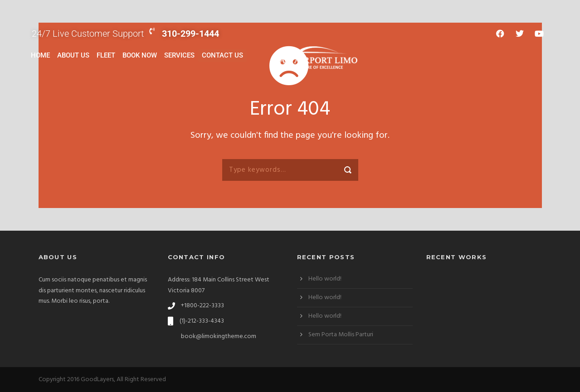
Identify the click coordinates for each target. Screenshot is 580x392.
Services (179, 55)
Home (40, 55)
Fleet (106, 55)
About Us (73, 55)
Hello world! (325, 279)
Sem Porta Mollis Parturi (341, 335)
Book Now (140, 55)
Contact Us (222, 55)
